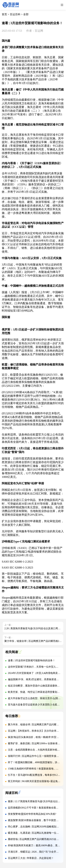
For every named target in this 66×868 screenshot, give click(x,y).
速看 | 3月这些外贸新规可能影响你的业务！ (32, 660)
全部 (26, 14)
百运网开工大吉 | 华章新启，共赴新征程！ (31, 858)
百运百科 (15, 14)
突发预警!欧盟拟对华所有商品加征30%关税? (32, 814)
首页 (4, 14)
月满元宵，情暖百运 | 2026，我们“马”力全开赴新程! (36, 852)
